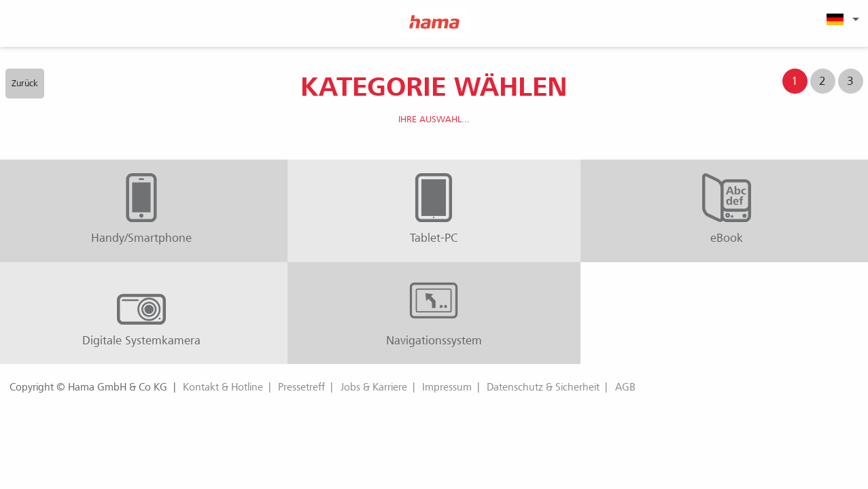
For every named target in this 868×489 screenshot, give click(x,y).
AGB (625, 387)
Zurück (25, 83)
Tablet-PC (434, 209)
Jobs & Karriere (374, 387)
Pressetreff (301, 387)
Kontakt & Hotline (223, 387)
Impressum (447, 387)
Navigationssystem (434, 312)
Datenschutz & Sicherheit (543, 387)
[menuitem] (841, 19)
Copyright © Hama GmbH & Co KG (88, 387)
